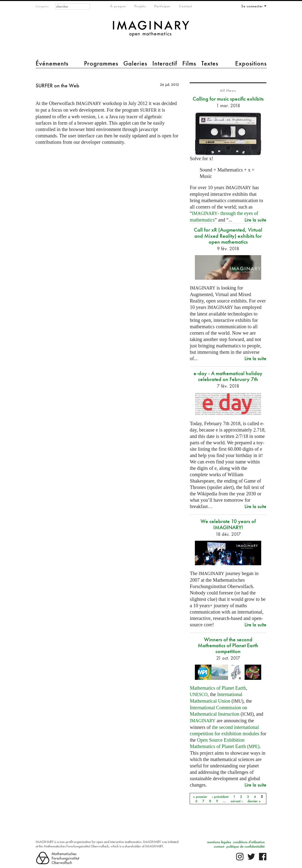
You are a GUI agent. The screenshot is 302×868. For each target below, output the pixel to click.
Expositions (251, 63)
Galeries (135, 63)
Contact (186, 6)
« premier (200, 796)
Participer (162, 6)
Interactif (165, 63)
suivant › (237, 801)
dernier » (254, 801)
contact (219, 846)
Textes (210, 63)
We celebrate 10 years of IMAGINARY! (228, 524)
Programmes (101, 63)
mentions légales (219, 842)
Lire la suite (255, 220)
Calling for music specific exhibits (228, 99)
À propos (118, 6)
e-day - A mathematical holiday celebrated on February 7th (228, 376)
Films (189, 63)
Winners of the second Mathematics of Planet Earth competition (228, 645)
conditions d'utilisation (249, 842)
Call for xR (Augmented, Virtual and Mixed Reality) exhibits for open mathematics (228, 236)
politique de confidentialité (245, 846)
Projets (140, 6)
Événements (52, 63)
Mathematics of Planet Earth (218, 688)
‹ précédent (220, 796)
